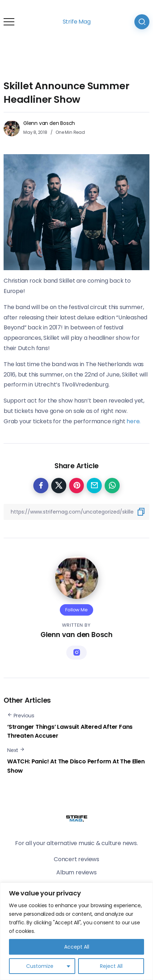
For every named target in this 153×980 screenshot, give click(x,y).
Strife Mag (77, 22)
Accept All (77, 947)
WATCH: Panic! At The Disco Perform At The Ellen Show (76, 766)
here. (133, 421)
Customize (40, 966)
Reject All (111, 966)
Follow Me (76, 610)
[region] (76, 931)
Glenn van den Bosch (49, 123)
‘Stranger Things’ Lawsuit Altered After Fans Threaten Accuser (70, 731)
